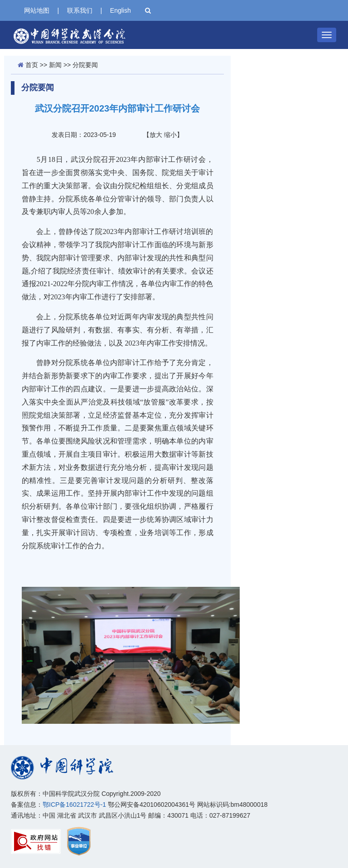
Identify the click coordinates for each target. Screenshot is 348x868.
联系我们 (80, 10)
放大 (156, 135)
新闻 (55, 65)
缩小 (170, 135)
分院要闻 (85, 65)
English (121, 10)
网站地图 (37, 10)
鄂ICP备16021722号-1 (74, 805)
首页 (32, 65)
